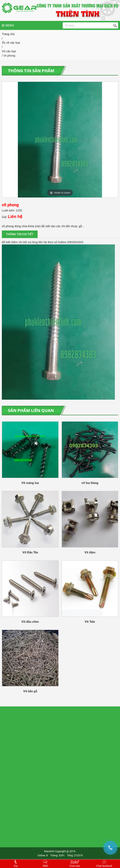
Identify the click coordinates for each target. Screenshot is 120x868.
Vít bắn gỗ (30, 691)
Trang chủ (8, 34)
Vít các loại (9, 51)
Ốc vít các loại (11, 43)
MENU (8, 25)
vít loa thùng (90, 483)
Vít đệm (90, 552)
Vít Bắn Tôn (30, 552)
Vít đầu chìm (30, 622)
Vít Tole (90, 622)
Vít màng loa (30, 483)
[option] (60, 140)
